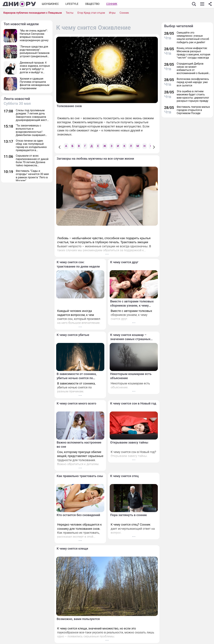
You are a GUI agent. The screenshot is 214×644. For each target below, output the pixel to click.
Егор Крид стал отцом (91, 13)
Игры (112, 13)
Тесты (70, 13)
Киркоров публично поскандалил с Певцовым (33, 13)
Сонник (112, 4)
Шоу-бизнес (50, 4)
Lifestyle (72, 4)
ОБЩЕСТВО (92, 4)
